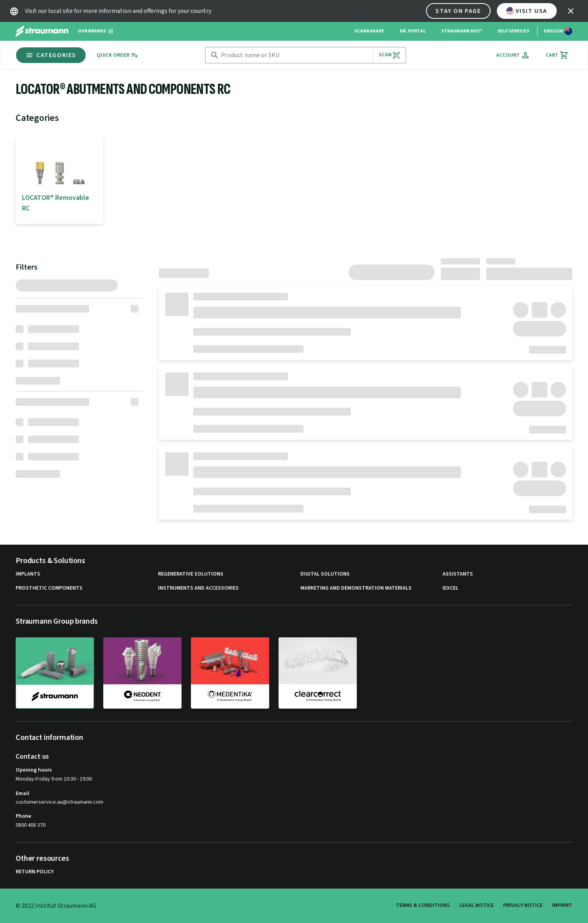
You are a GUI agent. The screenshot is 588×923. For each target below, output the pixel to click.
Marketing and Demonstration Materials (356, 588)
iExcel (450, 588)
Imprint (562, 905)
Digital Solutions (325, 574)
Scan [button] (390, 55)
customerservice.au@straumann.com (59, 802)
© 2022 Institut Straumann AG (56, 906)
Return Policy (35, 872)
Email (22, 793)
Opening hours (34, 770)
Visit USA (527, 11)
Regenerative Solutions (191, 574)
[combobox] (295, 55)
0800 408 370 (31, 825)
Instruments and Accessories (198, 588)
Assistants (458, 574)
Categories (51, 55)
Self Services (513, 31)
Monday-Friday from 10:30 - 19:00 (54, 779)
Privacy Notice (523, 905)
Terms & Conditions (423, 905)
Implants (28, 574)
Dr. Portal (413, 31)
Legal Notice (477, 905)
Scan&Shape (369, 31)
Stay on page (458, 11)
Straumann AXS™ (462, 31)
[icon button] (571, 11)
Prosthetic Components (49, 588)
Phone (23, 816)
